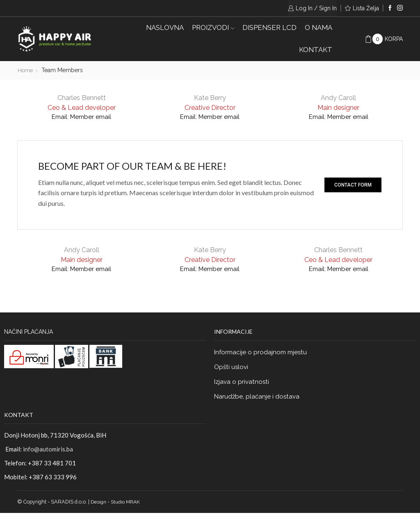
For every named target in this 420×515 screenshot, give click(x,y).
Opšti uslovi (232, 367)
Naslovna (165, 27)
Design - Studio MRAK (117, 504)
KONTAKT (316, 50)
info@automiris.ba (48, 451)
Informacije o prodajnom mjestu (262, 352)
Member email (91, 116)
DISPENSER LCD (269, 27)
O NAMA (318, 27)
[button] (353, 185)
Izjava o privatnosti (243, 383)
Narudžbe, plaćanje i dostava (258, 398)
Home (26, 70)
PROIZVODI (213, 27)
